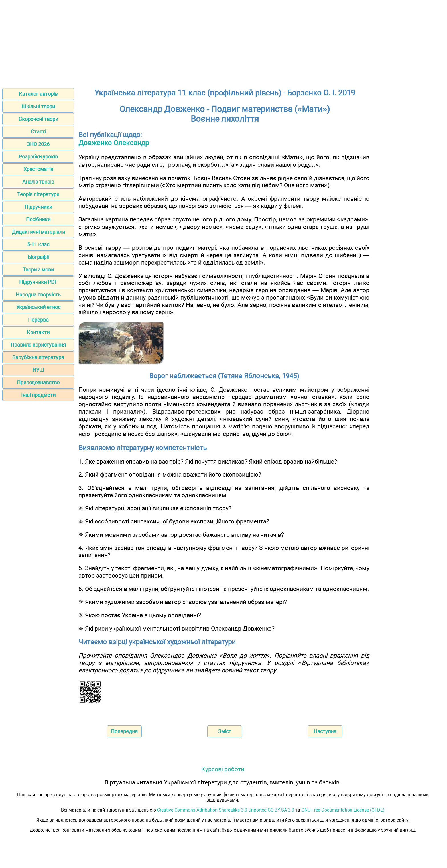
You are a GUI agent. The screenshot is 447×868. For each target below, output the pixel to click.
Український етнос (38, 307)
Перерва (38, 320)
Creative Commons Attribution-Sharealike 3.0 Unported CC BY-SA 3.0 (226, 810)
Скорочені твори (38, 119)
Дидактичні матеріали (38, 232)
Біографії (38, 257)
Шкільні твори (38, 106)
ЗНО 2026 (38, 144)
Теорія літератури (38, 194)
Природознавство (38, 382)
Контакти (38, 332)
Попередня (124, 731)
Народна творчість (38, 295)
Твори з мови (38, 270)
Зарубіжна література (38, 357)
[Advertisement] (223, 42)
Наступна (325, 731)
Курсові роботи (223, 769)
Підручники (38, 207)
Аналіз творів (38, 182)
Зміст (225, 731)
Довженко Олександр (114, 143)
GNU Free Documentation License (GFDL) (343, 810)
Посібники (38, 219)
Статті (38, 132)
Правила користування (38, 345)
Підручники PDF (38, 282)
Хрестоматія (38, 169)
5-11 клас (38, 244)
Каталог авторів (38, 94)
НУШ (38, 370)
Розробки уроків (38, 157)
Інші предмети (38, 395)
